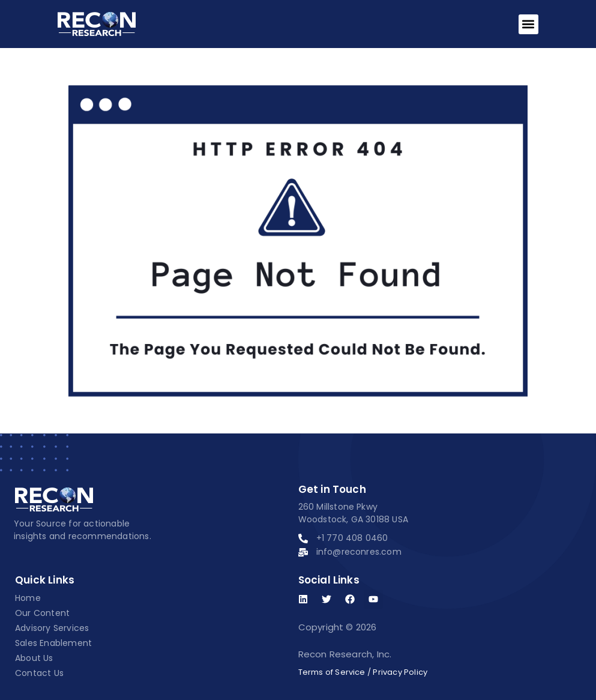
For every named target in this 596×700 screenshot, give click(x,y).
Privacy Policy (400, 672)
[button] (528, 24)
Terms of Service (332, 672)
